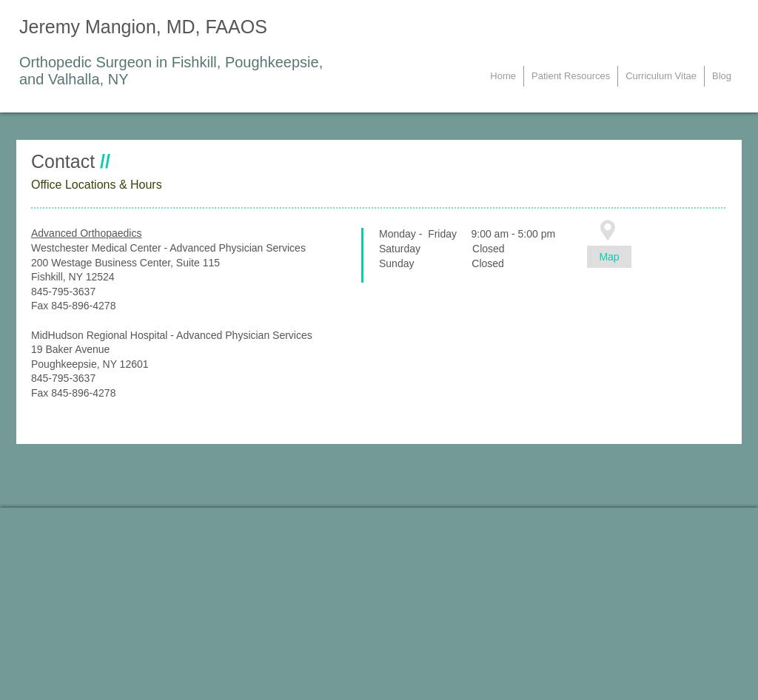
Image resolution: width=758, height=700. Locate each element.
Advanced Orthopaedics (86, 233)
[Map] (609, 257)
